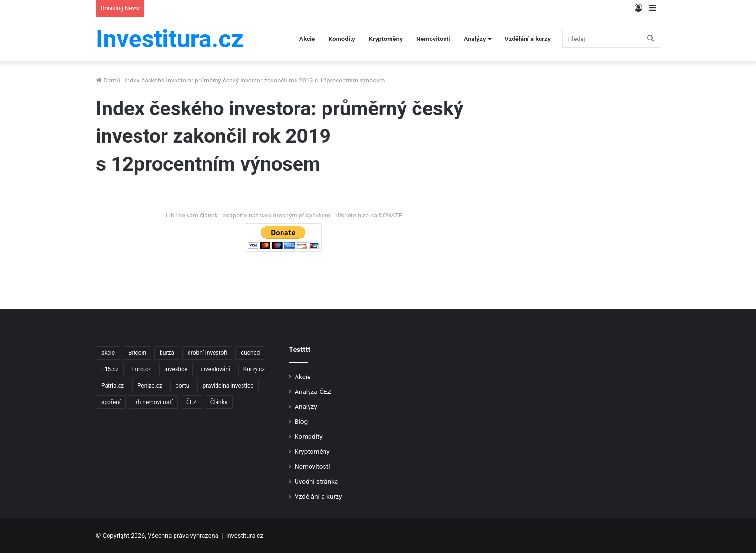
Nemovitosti (433, 39)
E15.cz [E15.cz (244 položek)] (110, 369)
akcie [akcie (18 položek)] (108, 353)
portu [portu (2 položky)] (182, 386)
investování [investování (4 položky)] (216, 369)
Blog (301, 421)
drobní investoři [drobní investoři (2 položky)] (207, 353)
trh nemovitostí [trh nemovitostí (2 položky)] (153, 402)
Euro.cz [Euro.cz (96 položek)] (142, 369)
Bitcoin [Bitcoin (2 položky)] (137, 353)
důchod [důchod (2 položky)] (250, 353)
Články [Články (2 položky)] (219, 402)
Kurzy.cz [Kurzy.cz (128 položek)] (254, 369)
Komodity (342, 39)
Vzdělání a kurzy (527, 39)
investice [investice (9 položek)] (176, 369)
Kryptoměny (386, 39)
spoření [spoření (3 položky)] (111, 402)
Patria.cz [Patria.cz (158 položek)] (113, 386)
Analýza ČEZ (313, 391)
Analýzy (475, 39)
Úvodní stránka (316, 481)
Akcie (307, 39)
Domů (108, 80)
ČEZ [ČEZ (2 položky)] (191, 402)
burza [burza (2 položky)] (167, 353)
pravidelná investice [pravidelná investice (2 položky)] (228, 386)
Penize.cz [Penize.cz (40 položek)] (150, 386)
